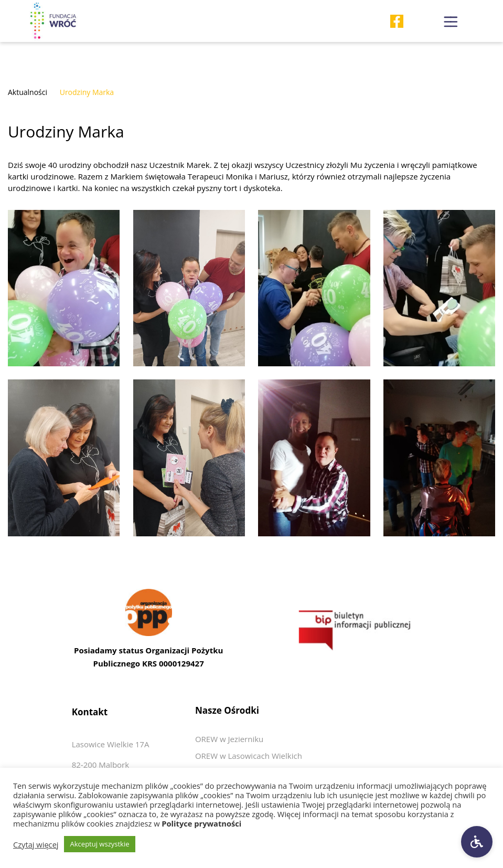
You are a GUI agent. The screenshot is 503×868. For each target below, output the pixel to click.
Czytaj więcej (36, 844)
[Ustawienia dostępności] (477, 842)
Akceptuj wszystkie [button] (100, 844)
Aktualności (28, 92)
